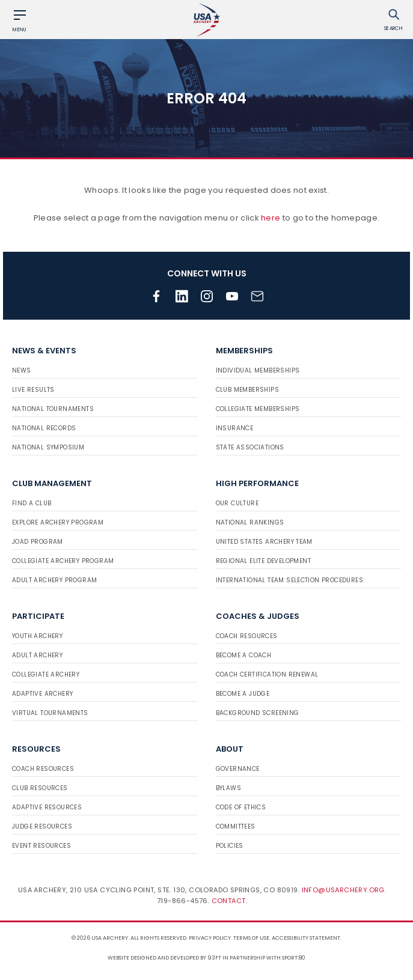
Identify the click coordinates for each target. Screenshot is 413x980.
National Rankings (250, 522)
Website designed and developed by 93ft (164, 958)
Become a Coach (244, 655)
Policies (230, 846)
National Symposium (48, 447)
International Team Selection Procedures (290, 580)
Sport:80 (294, 958)
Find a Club (32, 503)
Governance (238, 769)
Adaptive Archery (42, 694)
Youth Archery (37, 636)
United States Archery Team (264, 542)
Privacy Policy (210, 938)
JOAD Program (38, 542)
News (22, 370)
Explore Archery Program (58, 522)
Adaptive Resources (47, 807)
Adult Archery (37, 655)
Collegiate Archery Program (63, 561)
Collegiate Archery (46, 674)
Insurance (235, 428)
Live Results (33, 390)
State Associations (250, 447)
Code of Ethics (241, 807)
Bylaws (228, 788)
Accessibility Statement (306, 938)
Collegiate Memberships (258, 409)
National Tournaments (53, 409)
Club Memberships (247, 390)
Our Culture (237, 503)
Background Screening (258, 713)
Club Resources (40, 788)
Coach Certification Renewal (267, 674)
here (271, 218)
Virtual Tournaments (50, 713)
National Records (44, 428)
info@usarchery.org (343, 890)
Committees (236, 826)
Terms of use (251, 938)
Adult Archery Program (54, 580)
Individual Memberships (258, 370)
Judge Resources (42, 826)
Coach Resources (247, 636)
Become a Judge (243, 694)
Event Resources (41, 846)
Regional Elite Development (263, 561)
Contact (229, 901)
